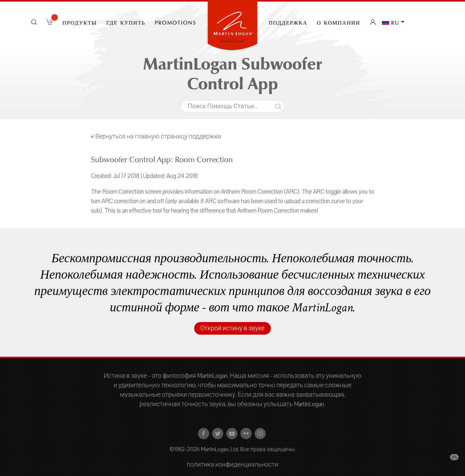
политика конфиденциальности (233, 465)
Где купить (126, 22)
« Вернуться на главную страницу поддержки (156, 137)
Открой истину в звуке (232, 328)
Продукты (80, 22)
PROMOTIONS (176, 22)
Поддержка (288, 22)
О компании (339, 22)
